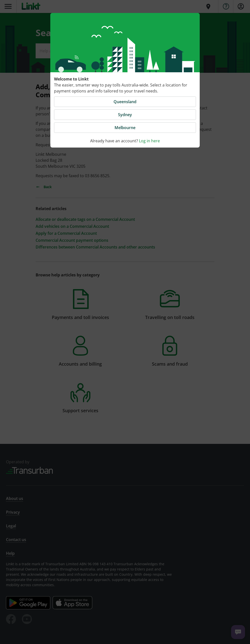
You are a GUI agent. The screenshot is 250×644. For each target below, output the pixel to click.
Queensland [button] (125, 102)
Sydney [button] (125, 115)
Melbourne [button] (125, 128)
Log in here (149, 141)
